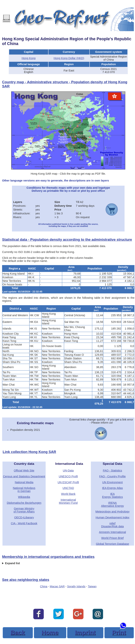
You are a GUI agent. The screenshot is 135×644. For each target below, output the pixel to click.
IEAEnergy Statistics (112, 495)
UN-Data (68, 471)
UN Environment (113, 482)
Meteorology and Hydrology (112, 512)
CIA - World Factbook (24, 523)
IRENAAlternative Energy (113, 504)
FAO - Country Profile (112, 476)
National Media (24, 482)
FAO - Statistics (112, 471)
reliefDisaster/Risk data (112, 525)
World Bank (68, 494)
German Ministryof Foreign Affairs (24, 510)
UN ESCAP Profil (68, 482)
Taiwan (92, 586)
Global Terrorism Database (112, 544)
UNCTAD (68, 488)
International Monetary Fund (68, 501)
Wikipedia (24, 497)
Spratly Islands (76, 586)
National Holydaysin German (24, 490)
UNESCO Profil (68, 476)
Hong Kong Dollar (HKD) (69, 58)
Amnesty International (113, 532)
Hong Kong (29, 58)
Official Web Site (24, 471)
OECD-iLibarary (24, 517)
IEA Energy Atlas (112, 488)
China (44, 586)
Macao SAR (57, 586)
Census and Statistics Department (24, 476)
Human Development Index (113, 517)
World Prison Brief (113, 538)
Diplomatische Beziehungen (24, 503)
